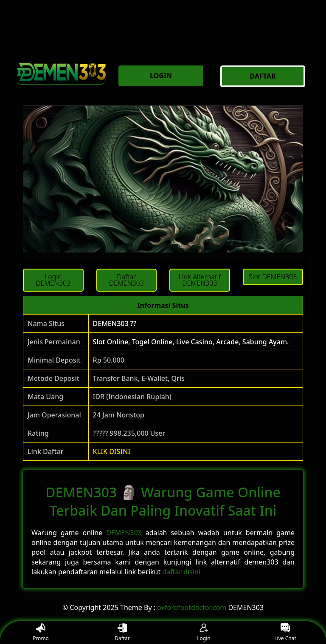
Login (204, 633)
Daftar (122, 633)
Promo (41, 633)
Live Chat (285, 633)
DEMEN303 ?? (115, 323)
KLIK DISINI (112, 451)
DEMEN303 (124, 533)
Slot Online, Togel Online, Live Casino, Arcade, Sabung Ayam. (191, 342)
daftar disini (181, 572)
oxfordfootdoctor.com (192, 607)
